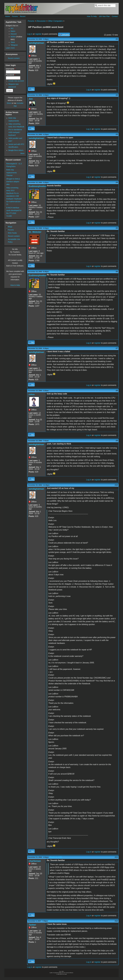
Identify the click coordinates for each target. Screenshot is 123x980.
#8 (117, 391)
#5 (117, 228)
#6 (117, 272)
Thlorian (9, 175)
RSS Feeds (12, 233)
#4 (117, 182)
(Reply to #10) (56, 857)
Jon (31, 99)
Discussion (41, 21)
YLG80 (9, 216)
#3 (117, 134)
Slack (13, 42)
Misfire (13, 37)
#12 (116, 921)
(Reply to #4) (55, 228)
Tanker (32, 925)
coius (32, 394)
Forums (15, 16)
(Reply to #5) (55, 272)
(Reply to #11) (55, 921)
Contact (115, 16)
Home (8, 16)
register (38, 34)
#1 (117, 39)
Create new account (16, 81)
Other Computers (55, 21)
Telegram (14, 45)
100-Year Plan (104, 16)
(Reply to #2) (55, 134)
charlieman (35, 861)
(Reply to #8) (55, 441)
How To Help (92, 16)
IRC (12, 28)
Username (11, 69)
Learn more (10, 48)
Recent (23, 16)
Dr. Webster (35, 232)
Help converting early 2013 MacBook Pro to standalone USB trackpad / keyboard (16, 129)
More (22, 153)
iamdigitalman (36, 43)
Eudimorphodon (37, 186)
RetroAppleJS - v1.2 (14, 164)
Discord (14, 34)
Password (11, 75)
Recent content (14, 58)
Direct (9, 103)
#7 (117, 348)
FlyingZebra (11, 166)
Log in (30, 34)
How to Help (15, 285)
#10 (116, 485)
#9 (117, 441)
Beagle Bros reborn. (16, 150)
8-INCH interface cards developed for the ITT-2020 (14, 210)
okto (8, 184)
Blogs (10, 227)
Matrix (13, 31)
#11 (116, 857)
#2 (117, 95)
